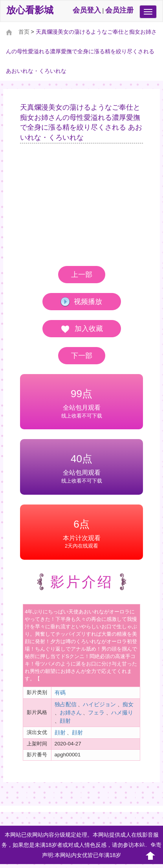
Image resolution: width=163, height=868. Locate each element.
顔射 (65, 721)
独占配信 (66, 704)
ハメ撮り (122, 712)
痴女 (128, 704)
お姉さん (71, 712)
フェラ (96, 712)
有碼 (60, 693)
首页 (24, 32)
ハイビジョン (99, 704)
